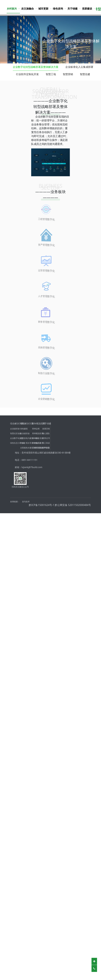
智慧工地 (51, 74)
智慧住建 (85, 74)
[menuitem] (13, 9)
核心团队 (46, 433)
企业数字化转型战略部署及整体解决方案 (36, 67)
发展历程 (46, 429)
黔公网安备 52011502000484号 (73, 505)
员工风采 (46, 443)
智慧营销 (68, 74)
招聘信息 (46, 448)
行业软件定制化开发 (27, 74)
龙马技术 (26, 502)
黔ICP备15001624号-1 (42, 505)
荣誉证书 (46, 438)
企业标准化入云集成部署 (79, 67)
